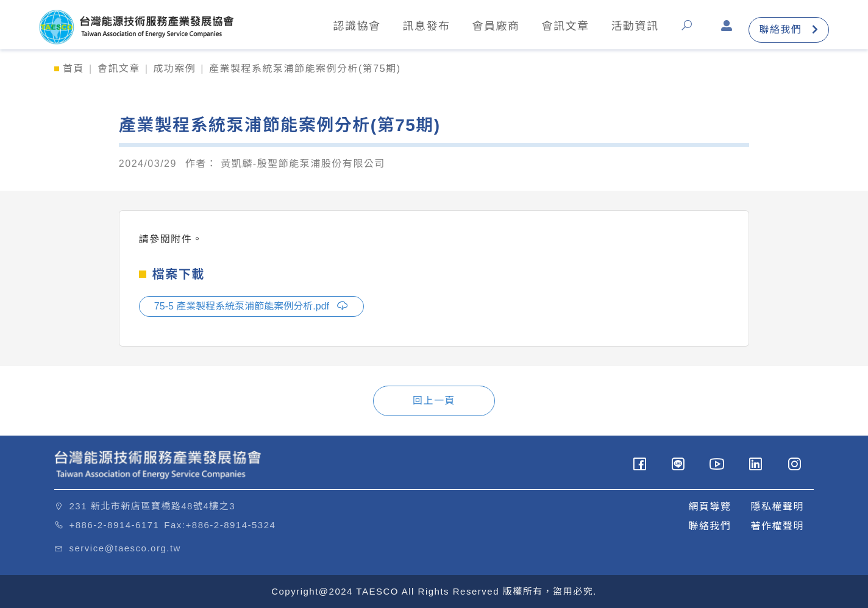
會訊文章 (119, 69)
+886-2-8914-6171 (115, 525)
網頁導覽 (710, 507)
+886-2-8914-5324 (231, 525)
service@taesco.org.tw (125, 548)
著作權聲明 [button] (777, 526)
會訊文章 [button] (565, 26)
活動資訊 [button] (635, 26)
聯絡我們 (789, 30)
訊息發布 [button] (426, 26)
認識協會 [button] (357, 26)
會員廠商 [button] (496, 26)
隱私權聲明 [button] (777, 507)
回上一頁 (434, 401)
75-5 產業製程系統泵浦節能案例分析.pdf (252, 305)
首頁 (73, 69)
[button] (690, 30)
